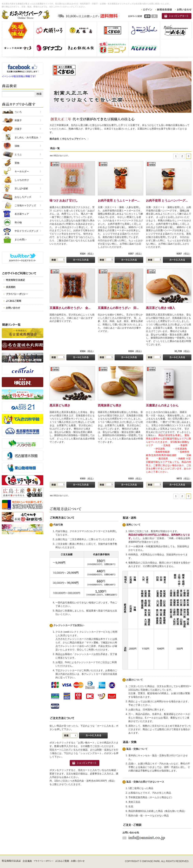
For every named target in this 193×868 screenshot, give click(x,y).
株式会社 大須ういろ (49, 30)
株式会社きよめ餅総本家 (81, 48)
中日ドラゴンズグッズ (26, 231)
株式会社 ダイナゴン (49, 48)
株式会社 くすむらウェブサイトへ (68, 139)
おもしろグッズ (23, 197)
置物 (17, 163)
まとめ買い (21, 239)
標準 (147, 16)
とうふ (18, 154)
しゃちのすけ (22, 180)
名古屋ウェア (22, 214)
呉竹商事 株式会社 (144, 48)
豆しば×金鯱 (21, 188)
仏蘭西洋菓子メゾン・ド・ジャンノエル (144, 30)
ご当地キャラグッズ (25, 205)
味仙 (18, 30)
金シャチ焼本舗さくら (18, 48)
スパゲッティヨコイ (113, 48)
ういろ (18, 112)
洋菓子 (18, 129)
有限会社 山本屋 (176, 30)
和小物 (18, 222)
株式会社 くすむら (113, 30)
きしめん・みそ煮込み (26, 137)
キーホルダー (22, 171)
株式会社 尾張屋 (81, 30)
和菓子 (18, 120)
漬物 (17, 146)
